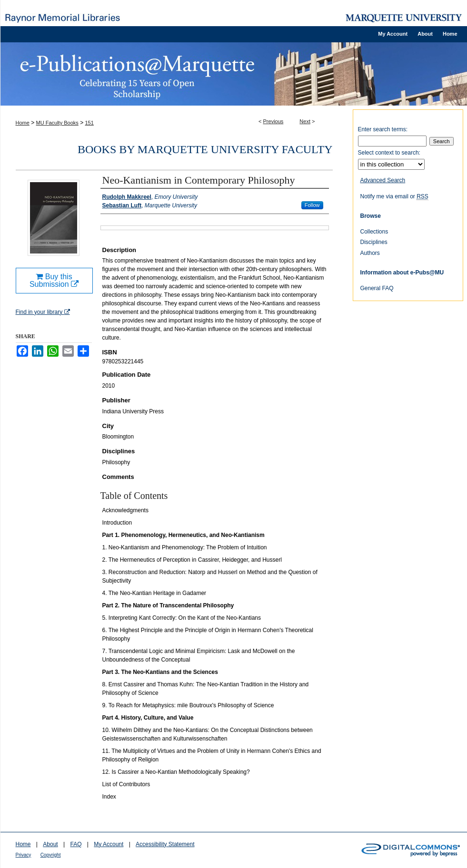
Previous (273, 121)
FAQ (76, 844)
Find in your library (43, 312)
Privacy (24, 855)
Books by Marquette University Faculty (205, 149)
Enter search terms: (383, 129)
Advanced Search (383, 180)
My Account (109, 844)
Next (305, 121)
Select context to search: (389, 153)
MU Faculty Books (57, 123)
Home (23, 123)
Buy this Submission (54, 280)
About (50, 844)
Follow (312, 205)
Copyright (51, 855)
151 (89, 123)
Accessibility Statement (165, 844)
